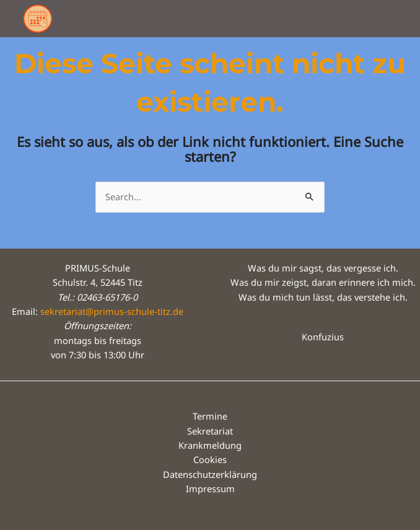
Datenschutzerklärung (210, 474)
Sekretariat (210, 431)
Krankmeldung (210, 445)
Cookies (210, 459)
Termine (210, 416)
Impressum (210, 488)
